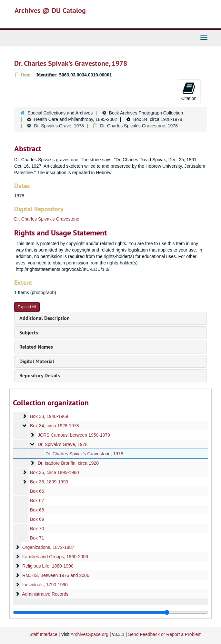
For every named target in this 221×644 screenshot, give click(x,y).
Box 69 (37, 519)
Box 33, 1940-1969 (49, 416)
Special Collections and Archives (60, 113)
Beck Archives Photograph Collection (146, 113)
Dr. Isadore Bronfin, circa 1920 (68, 463)
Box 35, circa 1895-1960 (55, 472)
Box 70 (37, 529)
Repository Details (40, 376)
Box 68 (37, 510)
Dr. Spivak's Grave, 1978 (59, 126)
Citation (189, 91)
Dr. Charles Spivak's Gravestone (47, 219)
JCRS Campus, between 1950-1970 (74, 435)
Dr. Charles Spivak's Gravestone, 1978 (84, 454)
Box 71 (37, 538)
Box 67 (37, 500)
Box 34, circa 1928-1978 (158, 119)
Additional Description (45, 318)
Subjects (29, 333)
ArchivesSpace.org (89, 634)
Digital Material (37, 361)
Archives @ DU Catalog (50, 10)
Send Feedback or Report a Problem (165, 634)
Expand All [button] (27, 307)
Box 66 (37, 491)
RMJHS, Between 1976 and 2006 (56, 575)
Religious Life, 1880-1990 (48, 566)
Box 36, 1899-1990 (49, 482)
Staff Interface (43, 634)
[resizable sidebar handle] (110, 612)
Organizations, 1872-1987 (48, 547)
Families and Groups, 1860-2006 (55, 557)
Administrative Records (45, 594)
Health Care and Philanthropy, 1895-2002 (75, 119)
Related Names (36, 347)
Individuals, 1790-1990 (45, 585)
